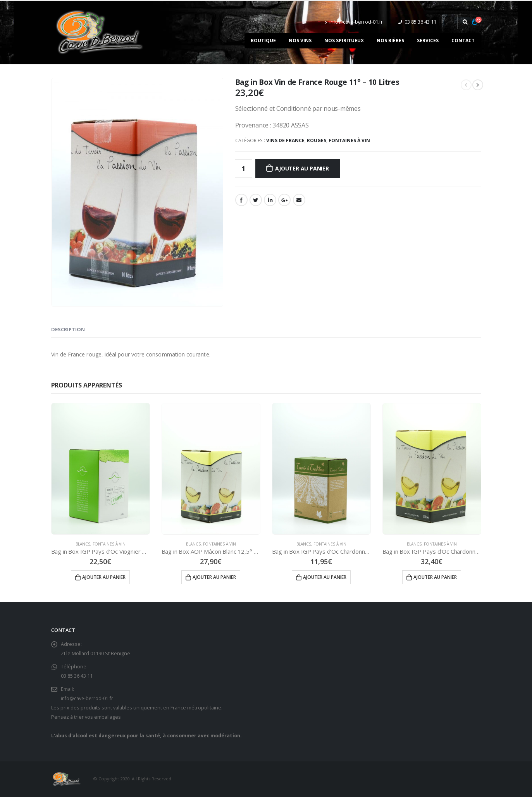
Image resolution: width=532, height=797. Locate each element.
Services (428, 40)
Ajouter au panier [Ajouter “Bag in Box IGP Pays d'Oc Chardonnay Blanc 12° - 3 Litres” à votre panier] (325, 577)
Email (299, 200)
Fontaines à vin (349, 140)
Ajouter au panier (302, 168)
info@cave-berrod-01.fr (354, 22)
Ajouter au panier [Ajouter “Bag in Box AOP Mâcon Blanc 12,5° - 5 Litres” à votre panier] (214, 577)
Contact (463, 40)
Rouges (317, 140)
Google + (284, 200)
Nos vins (300, 40)
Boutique (263, 40)
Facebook (241, 200)
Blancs (83, 544)
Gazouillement (256, 200)
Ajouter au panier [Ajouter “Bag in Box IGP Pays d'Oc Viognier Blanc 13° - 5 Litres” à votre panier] (104, 577)
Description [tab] (68, 329)
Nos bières (390, 40)
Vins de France (285, 140)
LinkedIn (270, 200)
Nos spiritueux (344, 40)
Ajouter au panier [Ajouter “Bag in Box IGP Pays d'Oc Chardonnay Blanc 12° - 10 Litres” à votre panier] (435, 577)
